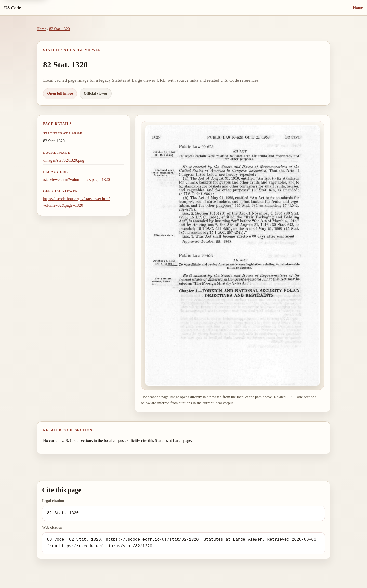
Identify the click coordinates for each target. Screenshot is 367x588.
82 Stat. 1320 (60, 29)
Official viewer (96, 93)
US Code (12, 8)
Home (358, 8)
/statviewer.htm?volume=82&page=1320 (76, 180)
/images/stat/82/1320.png (64, 160)
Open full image (60, 93)
